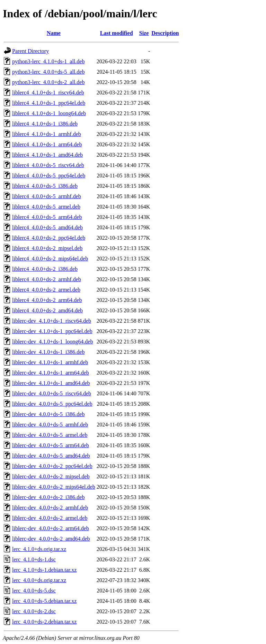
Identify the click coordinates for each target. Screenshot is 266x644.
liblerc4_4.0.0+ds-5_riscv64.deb (48, 165)
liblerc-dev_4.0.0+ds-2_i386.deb (48, 497)
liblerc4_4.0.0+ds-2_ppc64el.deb (49, 238)
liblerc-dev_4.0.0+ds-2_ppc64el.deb (52, 466)
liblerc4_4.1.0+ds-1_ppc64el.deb (49, 103)
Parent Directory (30, 51)
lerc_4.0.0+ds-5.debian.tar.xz (44, 601)
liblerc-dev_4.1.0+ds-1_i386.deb (48, 352)
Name (54, 33)
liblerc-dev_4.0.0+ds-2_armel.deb (50, 518)
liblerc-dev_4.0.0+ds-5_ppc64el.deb (52, 404)
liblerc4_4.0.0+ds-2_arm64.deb (47, 300)
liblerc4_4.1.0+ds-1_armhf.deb (47, 134)
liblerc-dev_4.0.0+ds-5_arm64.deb (51, 445)
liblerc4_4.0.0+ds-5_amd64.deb (47, 227)
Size (144, 33)
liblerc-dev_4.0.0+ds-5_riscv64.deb (52, 393)
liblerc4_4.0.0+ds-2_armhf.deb (47, 279)
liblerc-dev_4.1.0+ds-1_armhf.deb (50, 362)
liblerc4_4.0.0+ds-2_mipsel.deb (47, 248)
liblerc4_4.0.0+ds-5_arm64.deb (47, 217)
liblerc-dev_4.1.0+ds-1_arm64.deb (51, 373)
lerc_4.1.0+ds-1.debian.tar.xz (44, 570)
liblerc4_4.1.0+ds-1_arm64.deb (47, 144)
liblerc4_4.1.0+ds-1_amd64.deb (47, 155)
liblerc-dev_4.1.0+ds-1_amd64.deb (51, 383)
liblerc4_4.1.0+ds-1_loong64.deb (49, 113)
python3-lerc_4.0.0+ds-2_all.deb (48, 82)
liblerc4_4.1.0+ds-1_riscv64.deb (48, 93)
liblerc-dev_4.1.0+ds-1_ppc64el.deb (52, 331)
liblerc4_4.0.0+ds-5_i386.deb (45, 186)
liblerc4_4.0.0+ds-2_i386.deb (45, 269)
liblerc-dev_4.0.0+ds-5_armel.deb (50, 435)
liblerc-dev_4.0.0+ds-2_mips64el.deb (54, 487)
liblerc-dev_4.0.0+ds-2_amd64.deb (51, 539)
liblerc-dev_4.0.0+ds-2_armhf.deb (50, 508)
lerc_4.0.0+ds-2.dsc (34, 611)
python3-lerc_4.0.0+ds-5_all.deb (48, 72)
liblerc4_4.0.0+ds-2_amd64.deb (47, 310)
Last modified (117, 33)
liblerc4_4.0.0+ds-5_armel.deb (46, 207)
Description (165, 33)
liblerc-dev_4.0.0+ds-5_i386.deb (48, 414)
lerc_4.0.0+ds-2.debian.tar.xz (44, 622)
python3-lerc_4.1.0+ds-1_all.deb (48, 61)
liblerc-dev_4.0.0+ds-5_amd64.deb (51, 456)
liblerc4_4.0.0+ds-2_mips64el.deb (50, 259)
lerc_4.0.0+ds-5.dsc (34, 591)
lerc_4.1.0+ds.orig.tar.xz (39, 549)
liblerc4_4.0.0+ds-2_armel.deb (46, 290)
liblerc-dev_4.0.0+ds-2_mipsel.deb (51, 476)
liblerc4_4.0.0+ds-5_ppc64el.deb (49, 176)
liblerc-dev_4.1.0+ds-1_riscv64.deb (52, 321)
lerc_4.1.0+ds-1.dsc (34, 559)
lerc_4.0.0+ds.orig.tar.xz (39, 580)
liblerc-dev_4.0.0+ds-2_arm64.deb (51, 528)
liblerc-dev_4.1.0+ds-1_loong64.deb (52, 342)
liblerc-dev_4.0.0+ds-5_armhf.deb (50, 425)
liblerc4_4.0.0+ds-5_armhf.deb (47, 196)
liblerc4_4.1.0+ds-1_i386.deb (45, 124)
